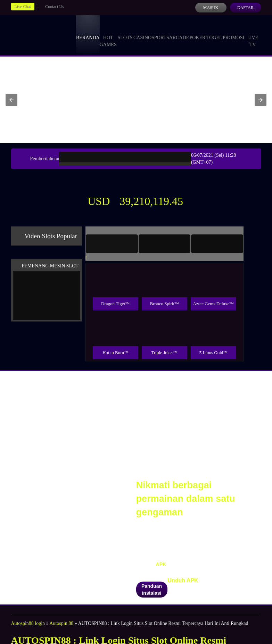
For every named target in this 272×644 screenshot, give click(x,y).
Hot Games (108, 35)
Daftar (245, 8)
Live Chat (23, 7)
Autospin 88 (61, 623)
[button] (11, 100)
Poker (197, 31)
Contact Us (55, 7)
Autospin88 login (28, 623)
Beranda (88, 31)
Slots (125, 31)
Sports (160, 31)
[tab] (112, 244)
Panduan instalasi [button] (152, 590)
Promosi (233, 31)
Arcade (179, 31)
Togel (214, 31)
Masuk (211, 8)
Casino (142, 31)
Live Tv (253, 35)
